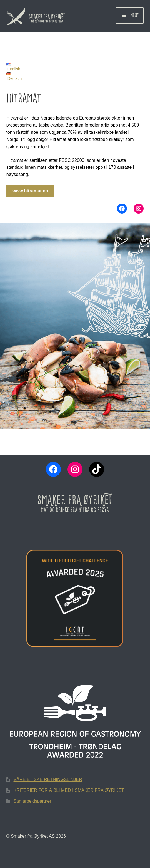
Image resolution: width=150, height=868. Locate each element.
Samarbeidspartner (32, 801)
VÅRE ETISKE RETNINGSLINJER (48, 779)
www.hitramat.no (30, 191)
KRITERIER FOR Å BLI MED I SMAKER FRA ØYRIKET (69, 790)
